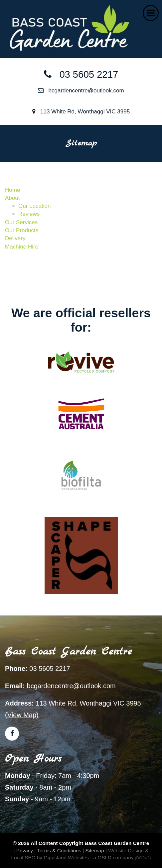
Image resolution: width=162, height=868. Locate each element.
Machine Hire (22, 247)
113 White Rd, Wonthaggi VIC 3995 (81, 112)
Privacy (25, 850)
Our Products (22, 230)
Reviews (29, 214)
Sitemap (95, 850)
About (12, 198)
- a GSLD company (120, 857)
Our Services (21, 222)
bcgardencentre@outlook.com (81, 91)
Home (12, 190)
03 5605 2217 (81, 74)
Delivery (15, 238)
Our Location (34, 206)
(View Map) (22, 715)
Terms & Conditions (59, 850)
